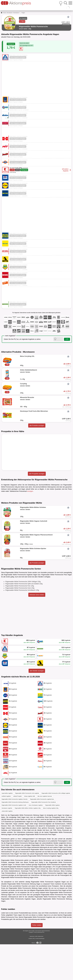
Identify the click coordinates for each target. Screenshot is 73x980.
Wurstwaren (16, 13)
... (20, 13)
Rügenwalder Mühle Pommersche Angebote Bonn (42, 835)
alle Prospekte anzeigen (37, 474)
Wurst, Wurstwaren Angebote (36, 841)
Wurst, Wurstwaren (8, 13)
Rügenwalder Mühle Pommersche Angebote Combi (14, 841)
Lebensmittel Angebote (7, 847)
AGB (36, 972)
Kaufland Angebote (6, 832)
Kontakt (30, 974)
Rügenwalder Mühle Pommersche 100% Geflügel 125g (23, 617)
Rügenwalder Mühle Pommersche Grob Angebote (27, 829)
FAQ (34, 974)
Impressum (32, 972)
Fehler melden (37, 961)
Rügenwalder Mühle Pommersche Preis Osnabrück (44, 838)
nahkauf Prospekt (17, 832)
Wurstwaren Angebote (7, 844)
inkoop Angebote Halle (30, 832)
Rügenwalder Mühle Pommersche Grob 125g (20, 624)
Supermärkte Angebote (7, 829)
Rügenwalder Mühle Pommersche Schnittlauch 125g (22, 626)
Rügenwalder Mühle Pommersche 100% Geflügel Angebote (56, 829)
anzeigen (30, 491)
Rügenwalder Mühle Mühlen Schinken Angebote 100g (28, 844)
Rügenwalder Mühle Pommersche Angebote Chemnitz (15, 835)
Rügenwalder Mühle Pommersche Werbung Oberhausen (15, 838)
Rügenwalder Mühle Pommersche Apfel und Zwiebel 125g (24, 619)
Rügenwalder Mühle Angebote (52, 841)
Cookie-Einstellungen (40, 974)
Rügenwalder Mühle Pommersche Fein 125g (20, 622)
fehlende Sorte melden (37, 630)
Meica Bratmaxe (54, 907)
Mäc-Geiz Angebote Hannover (45, 832)
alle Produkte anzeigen (37, 425)
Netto (49, 887)
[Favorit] (68, 17)
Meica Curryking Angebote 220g (51, 844)
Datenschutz (41, 972)
